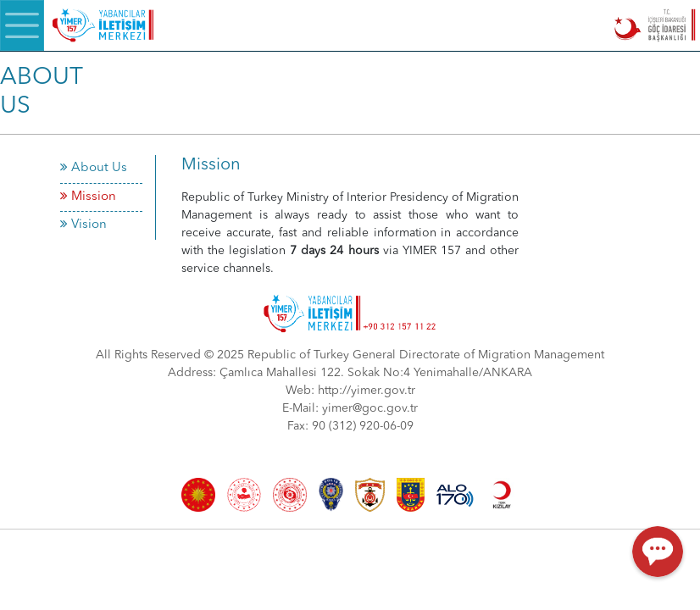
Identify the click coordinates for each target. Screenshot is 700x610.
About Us (94, 168)
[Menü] (22, 25)
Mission (88, 197)
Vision (83, 225)
